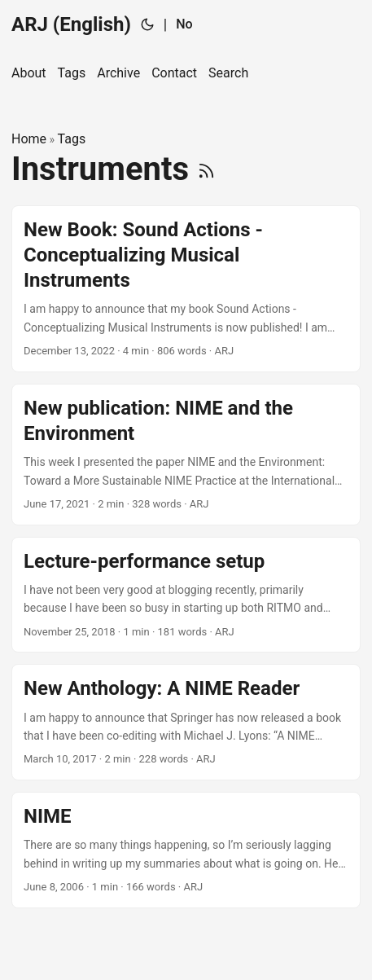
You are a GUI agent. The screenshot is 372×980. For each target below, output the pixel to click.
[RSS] (206, 169)
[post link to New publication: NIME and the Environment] (186, 455)
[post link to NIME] (186, 850)
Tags (72, 139)
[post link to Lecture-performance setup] (186, 595)
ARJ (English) (71, 24)
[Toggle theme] (147, 24)
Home (29, 139)
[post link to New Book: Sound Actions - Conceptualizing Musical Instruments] (186, 289)
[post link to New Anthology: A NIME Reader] (186, 722)
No (184, 24)
